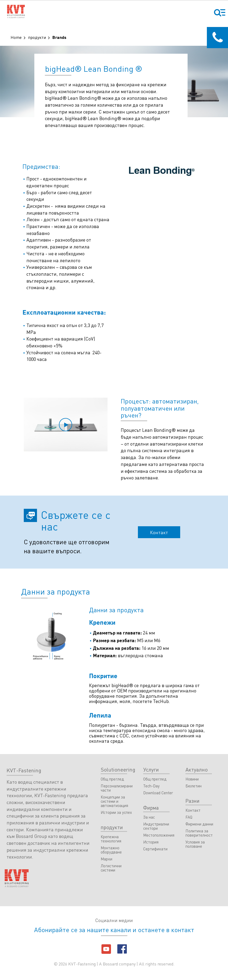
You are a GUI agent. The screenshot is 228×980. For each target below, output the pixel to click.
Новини (192, 779)
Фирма (151, 807)
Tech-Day (151, 786)
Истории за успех (116, 813)
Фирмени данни (199, 824)
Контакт (159, 532)
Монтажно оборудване (111, 850)
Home (16, 37)
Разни (192, 801)
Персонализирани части (117, 788)
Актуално (197, 769)
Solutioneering (118, 769)
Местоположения (159, 835)
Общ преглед (112, 779)
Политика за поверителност (199, 833)
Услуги (151, 769)
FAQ (189, 817)
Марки (106, 859)
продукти (37, 37)
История (151, 842)
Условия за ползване (195, 844)
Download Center (158, 793)
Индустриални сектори (156, 826)
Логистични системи (111, 868)
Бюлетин (194, 786)
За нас (149, 817)
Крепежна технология (111, 839)
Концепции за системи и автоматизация (114, 801)
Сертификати (155, 849)
